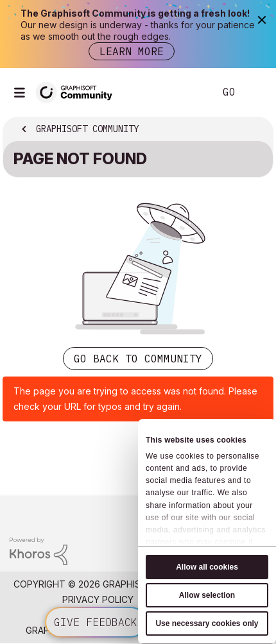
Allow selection (207, 595)
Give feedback (96, 622)
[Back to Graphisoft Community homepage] (78, 91)
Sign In (255, 92)
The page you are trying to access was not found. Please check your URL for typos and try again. (135, 399)
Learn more (132, 51)
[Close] (262, 20)
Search (185, 92)
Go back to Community (138, 359)
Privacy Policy (98, 599)
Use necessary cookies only (207, 623)
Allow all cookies (207, 567)
